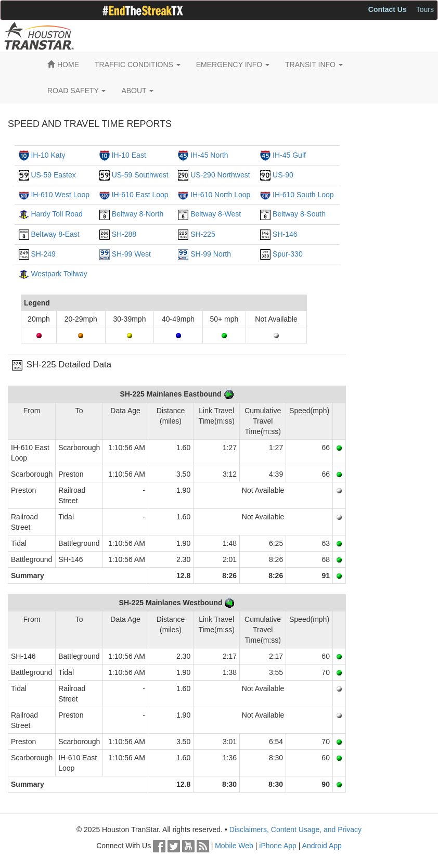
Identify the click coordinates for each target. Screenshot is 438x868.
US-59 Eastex (53, 175)
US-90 (283, 175)
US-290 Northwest (220, 175)
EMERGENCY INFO (233, 65)
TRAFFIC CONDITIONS (138, 65)
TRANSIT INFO (314, 65)
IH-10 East (129, 155)
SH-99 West (131, 254)
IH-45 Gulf (289, 155)
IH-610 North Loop (220, 195)
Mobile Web (234, 846)
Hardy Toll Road (56, 214)
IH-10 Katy (48, 155)
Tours (425, 9)
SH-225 (203, 234)
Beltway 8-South (299, 214)
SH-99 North (211, 254)
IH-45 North (209, 155)
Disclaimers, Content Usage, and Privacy (295, 829)
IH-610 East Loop (140, 195)
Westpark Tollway (59, 274)
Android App (322, 846)
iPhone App (278, 846)
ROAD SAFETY (76, 91)
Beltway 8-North (138, 214)
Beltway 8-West (216, 214)
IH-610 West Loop (60, 195)
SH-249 (43, 254)
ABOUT (137, 91)
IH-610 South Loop (303, 195)
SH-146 (285, 234)
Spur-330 (288, 254)
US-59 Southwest (140, 175)
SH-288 (124, 234)
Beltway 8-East (55, 234)
